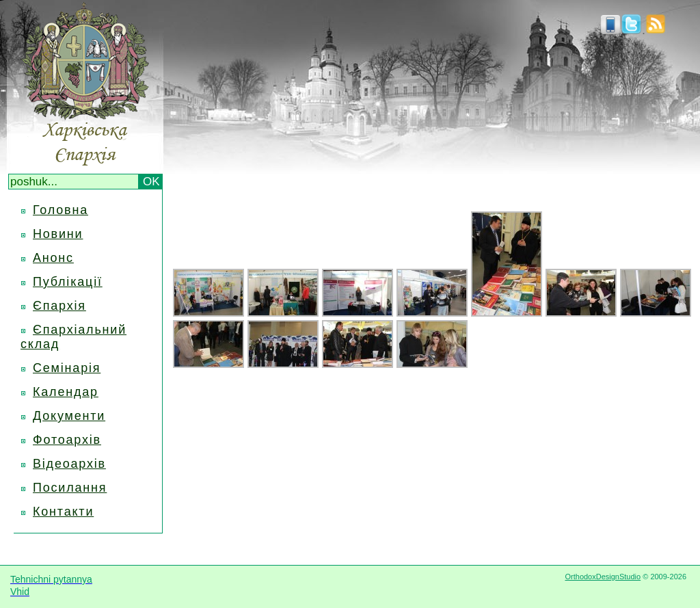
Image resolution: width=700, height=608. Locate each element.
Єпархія (59, 306)
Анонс (53, 258)
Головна (60, 210)
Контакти (63, 512)
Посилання (70, 488)
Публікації (68, 282)
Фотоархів (67, 440)
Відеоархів (69, 464)
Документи (69, 416)
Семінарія (67, 368)
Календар (66, 392)
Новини (58, 234)
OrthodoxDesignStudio (603, 577)
